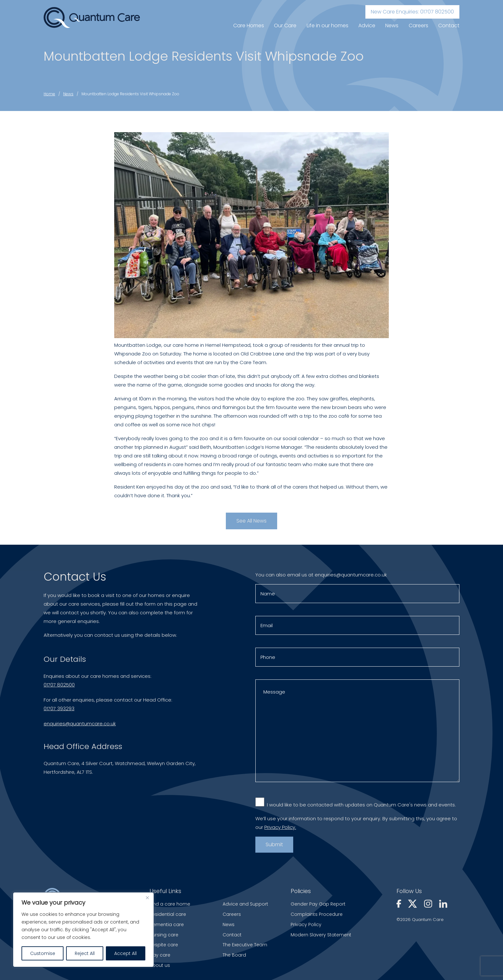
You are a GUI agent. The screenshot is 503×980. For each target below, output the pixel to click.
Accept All (125, 953)
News (392, 26)
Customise (43, 953)
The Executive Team (245, 945)
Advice (367, 26)
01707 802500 (59, 687)
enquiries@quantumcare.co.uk (80, 726)
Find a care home (170, 904)
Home (49, 94)
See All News (251, 521)
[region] (83, 930)
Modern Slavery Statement (321, 935)
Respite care (164, 945)
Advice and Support (245, 904)
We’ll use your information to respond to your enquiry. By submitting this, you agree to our (356, 825)
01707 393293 (59, 711)
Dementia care (167, 925)
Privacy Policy (306, 925)
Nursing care (164, 935)
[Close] (147, 898)
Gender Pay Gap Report (318, 904)
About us (160, 965)
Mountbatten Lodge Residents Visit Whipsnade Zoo (130, 94)
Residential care (168, 914)
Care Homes (249, 26)
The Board (234, 955)
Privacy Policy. (280, 830)
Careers (418, 26)
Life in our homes (328, 26)
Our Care (285, 26)
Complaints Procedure (317, 914)
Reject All (85, 953)
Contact (449, 26)
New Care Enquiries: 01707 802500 (412, 12)
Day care (160, 955)
